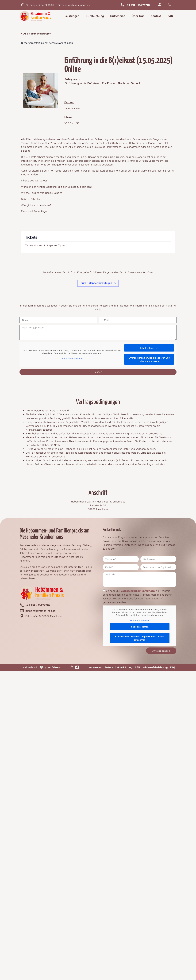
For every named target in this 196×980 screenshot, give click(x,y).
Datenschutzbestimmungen (138, 591)
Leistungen (72, 16)
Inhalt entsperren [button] (149, 348)
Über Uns (138, 16)
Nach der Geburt (129, 83)
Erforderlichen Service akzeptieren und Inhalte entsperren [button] (149, 360)
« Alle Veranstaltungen (36, 34)
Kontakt (156, 16)
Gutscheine (118, 16)
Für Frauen (109, 83)
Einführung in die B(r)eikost (83, 83)
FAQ (170, 16)
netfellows (54, 667)
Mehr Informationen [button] (72, 359)
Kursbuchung (95, 16)
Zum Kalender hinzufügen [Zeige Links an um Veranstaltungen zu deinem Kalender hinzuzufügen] (99, 283)
